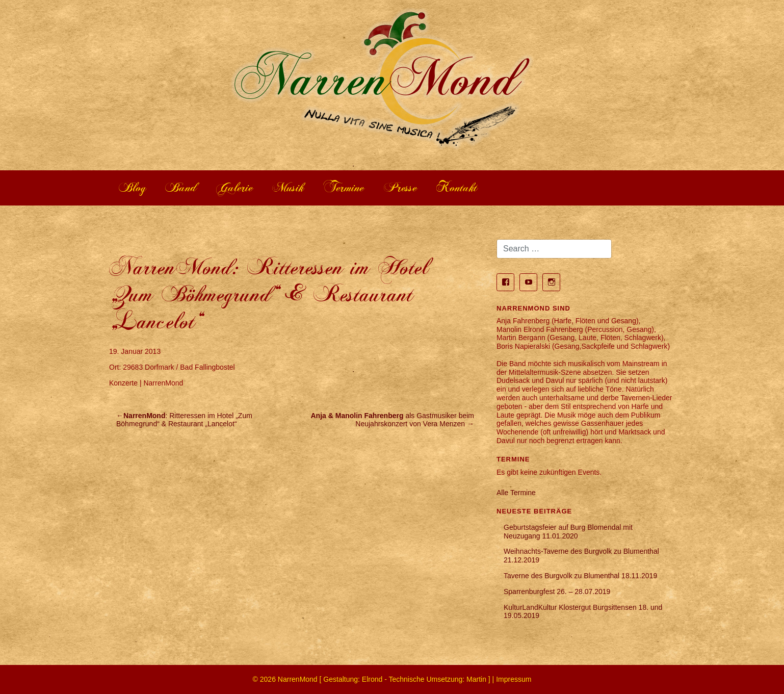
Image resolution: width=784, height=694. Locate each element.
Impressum (514, 679)
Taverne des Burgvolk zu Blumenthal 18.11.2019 (580, 576)
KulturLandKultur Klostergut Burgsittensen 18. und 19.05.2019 (583, 612)
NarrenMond (298, 679)
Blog (133, 188)
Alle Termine (516, 493)
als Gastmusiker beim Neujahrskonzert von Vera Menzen (393, 420)
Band (181, 188)
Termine (344, 188)
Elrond (372, 679)
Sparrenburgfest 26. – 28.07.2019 (557, 592)
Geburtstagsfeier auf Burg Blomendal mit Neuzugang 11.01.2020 (568, 532)
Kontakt (457, 188)
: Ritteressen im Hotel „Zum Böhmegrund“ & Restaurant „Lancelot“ (184, 420)
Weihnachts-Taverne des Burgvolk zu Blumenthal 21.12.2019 (581, 556)
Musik (288, 188)
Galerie (235, 188)
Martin (476, 679)
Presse (401, 188)
